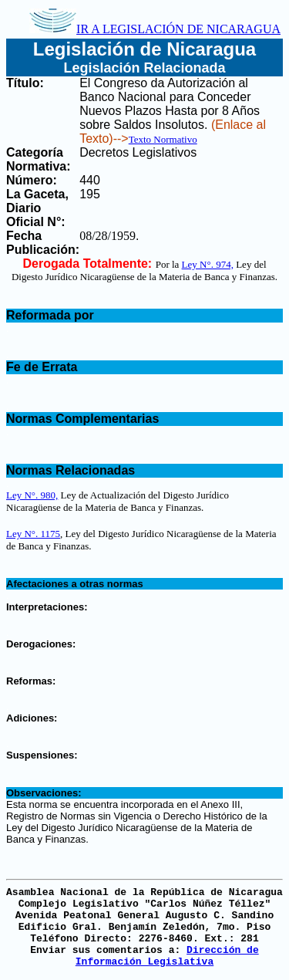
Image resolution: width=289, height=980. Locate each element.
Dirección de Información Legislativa (167, 956)
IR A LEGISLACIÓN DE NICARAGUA (155, 29)
